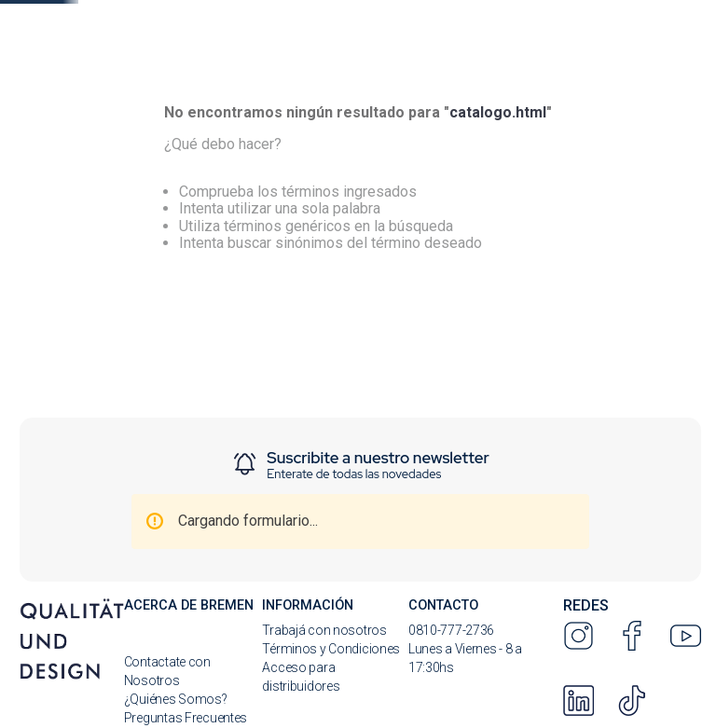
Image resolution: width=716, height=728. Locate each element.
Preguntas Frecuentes (186, 718)
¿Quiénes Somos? (176, 699)
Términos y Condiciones (331, 649)
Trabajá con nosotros (324, 630)
